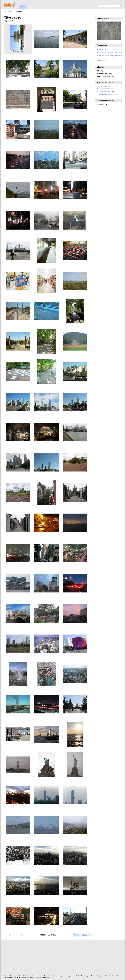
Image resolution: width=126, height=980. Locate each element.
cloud (102, 52)
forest (116, 52)
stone (110, 58)
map (103, 55)
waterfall (105, 61)
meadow (107, 55)
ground (99, 55)
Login (121, 2)
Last (87, 935)
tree (118, 58)
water (101, 60)
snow (103, 58)
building (116, 50)
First (8, 935)
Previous (18, 935)
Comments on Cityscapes (107, 89)
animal (100, 49)
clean (98, 52)
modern (112, 55)
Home (22, 7)
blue (109, 50)
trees (121, 58)
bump (121, 50)
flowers (112, 52)
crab (105, 52)
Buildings (20, 51)
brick (112, 50)
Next (77, 935)
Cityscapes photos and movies (109, 94)
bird (106, 50)
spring (107, 58)
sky (100, 58)
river (98, 58)
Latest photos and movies (107, 91)
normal (120, 55)
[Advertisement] (63, 958)
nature (116, 55)
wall (98, 61)
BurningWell (8, 11)
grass (121, 52)
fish (108, 52)
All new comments (105, 86)
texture (114, 58)
